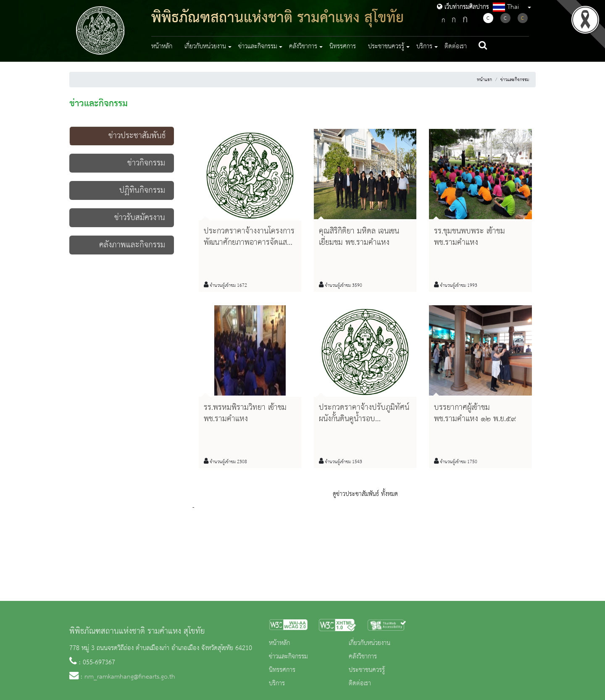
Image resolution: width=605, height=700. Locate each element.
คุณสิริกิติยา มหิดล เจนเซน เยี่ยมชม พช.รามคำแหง (359, 237)
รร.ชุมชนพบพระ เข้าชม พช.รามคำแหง (470, 237)
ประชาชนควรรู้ (367, 670)
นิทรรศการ (343, 47)
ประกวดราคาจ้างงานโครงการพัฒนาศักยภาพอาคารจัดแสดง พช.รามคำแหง (249, 243)
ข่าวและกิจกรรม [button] (258, 47)
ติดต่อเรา (456, 47)
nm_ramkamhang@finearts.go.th (130, 677)
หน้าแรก (484, 80)
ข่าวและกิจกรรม (515, 80)
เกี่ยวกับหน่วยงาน (370, 643)
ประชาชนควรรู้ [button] (386, 47)
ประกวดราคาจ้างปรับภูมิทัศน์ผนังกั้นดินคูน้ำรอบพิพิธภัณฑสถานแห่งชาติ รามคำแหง (364, 425)
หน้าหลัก (162, 47)
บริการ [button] (424, 47)
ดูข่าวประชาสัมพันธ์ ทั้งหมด (365, 494)
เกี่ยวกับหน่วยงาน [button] (205, 47)
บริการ (277, 684)
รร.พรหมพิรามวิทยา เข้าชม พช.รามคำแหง (245, 413)
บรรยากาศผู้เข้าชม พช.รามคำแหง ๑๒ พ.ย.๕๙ (475, 413)
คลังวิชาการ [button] (303, 47)
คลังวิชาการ (363, 657)
